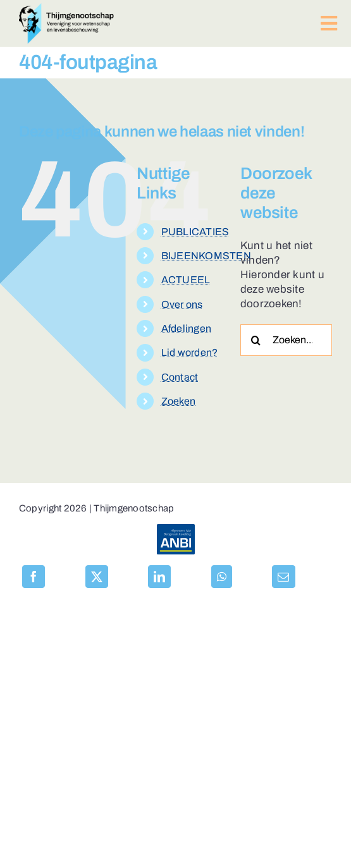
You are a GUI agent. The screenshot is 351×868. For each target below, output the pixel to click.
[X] (97, 577)
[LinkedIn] (159, 577)
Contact (180, 377)
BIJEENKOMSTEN (206, 256)
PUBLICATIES (195, 232)
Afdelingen (187, 328)
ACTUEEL (186, 280)
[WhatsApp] (222, 577)
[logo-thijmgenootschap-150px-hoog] (66, 9)
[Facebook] (34, 577)
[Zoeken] (256, 340)
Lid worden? (190, 352)
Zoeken (179, 401)
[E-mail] (283, 577)
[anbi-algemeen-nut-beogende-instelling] (176, 529)
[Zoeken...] (286, 340)
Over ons (182, 304)
